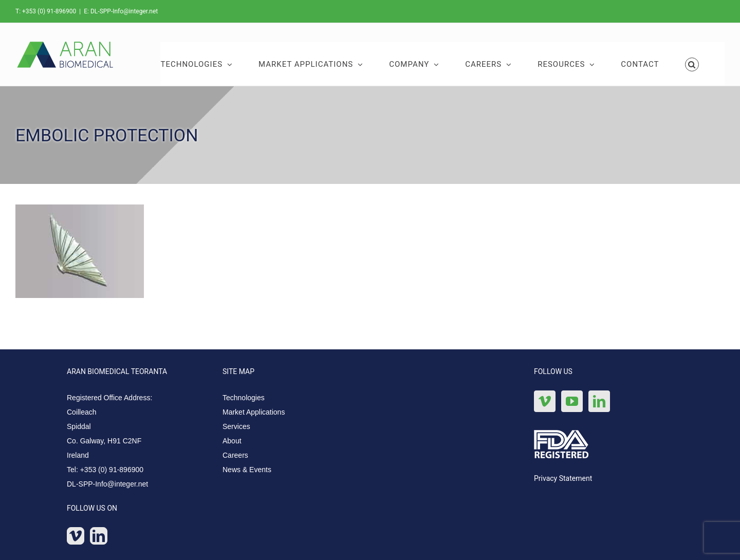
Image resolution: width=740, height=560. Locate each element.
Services (236, 426)
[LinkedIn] (99, 536)
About (232, 441)
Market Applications (254, 412)
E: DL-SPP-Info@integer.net (121, 11)
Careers (235, 455)
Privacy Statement (563, 478)
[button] (692, 64)
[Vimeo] (76, 536)
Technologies (244, 398)
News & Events (247, 470)
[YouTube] (572, 401)
